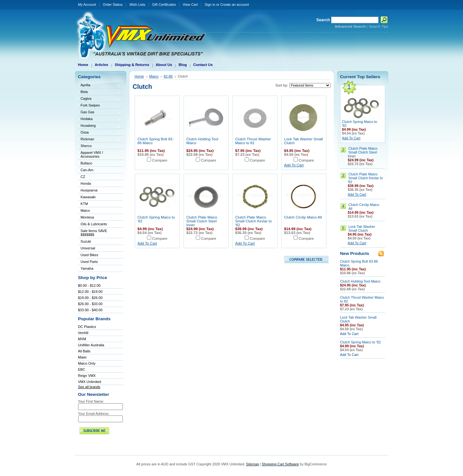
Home (139, 76)
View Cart (190, 5)
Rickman (99, 140)
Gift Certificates (164, 5)
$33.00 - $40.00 (90, 310)
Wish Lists (137, 5)
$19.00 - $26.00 (90, 298)
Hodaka (99, 119)
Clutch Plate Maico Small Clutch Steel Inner (202, 221)
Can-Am (99, 170)
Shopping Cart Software (280, 464)
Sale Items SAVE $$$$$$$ (94, 233)
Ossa (99, 133)
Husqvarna (99, 191)
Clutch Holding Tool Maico (360, 281)
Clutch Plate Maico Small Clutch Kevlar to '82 (254, 221)
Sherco (99, 146)
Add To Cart (294, 165)
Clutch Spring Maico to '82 (361, 342)
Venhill (83, 333)
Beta (99, 92)
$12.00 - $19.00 (90, 292)
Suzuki (99, 242)
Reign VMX (87, 376)
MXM (82, 339)
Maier (82, 357)
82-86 (168, 76)
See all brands (89, 387)
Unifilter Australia (91, 345)
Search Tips (379, 26)
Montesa (99, 218)
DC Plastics (87, 327)
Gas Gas (99, 112)
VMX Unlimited (90, 382)
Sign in (210, 5)
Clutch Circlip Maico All (303, 217)
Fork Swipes (90, 105)
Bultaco (99, 164)
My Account (87, 5)
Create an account (235, 5)
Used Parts (89, 262)
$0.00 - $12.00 (89, 285)
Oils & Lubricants (94, 224)
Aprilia (99, 85)
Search (323, 20)
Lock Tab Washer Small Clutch (362, 229)
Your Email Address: (94, 414)
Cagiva (99, 99)
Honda (99, 184)
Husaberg (99, 126)
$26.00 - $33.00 (90, 304)
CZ (99, 177)
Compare (160, 160)
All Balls (84, 351)
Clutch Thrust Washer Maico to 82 (253, 141)
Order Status (113, 5)
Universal (99, 249)
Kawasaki (99, 197)
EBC (82, 369)
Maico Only (87, 363)
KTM (99, 204)
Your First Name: (91, 401)
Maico (99, 211)
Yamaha (99, 269)
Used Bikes (90, 255)
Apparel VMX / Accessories (99, 154)
